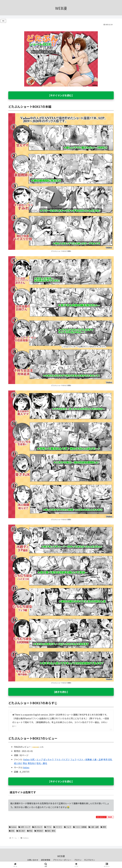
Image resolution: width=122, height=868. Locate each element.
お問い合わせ (33, 860)
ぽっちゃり (49, 759)
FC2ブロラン (90, 860)
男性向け (32, 763)
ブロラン (78, 860)
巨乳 (110, 759)
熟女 (25, 763)
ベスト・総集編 (84, 759)
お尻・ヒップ (37, 759)
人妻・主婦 (98, 759)
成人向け (18, 763)
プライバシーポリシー (62, 860)
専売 (105, 759)
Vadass (26, 759)
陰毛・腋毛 (42, 763)
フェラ (73, 759)
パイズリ (65, 759)
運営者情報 (46, 860)
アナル (58, 759)
